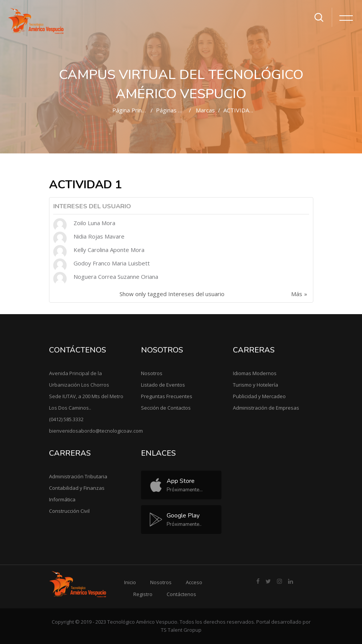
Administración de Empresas (266, 408)
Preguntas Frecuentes (167, 396)
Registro (143, 594)
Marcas (205, 110)
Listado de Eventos (163, 385)
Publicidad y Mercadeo (259, 396)
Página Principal (133, 110)
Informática (62, 499)
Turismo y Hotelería (256, 385)
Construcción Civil (69, 511)
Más (297, 294)
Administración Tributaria (78, 476)
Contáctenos (181, 594)
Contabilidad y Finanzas (77, 488)
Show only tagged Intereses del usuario (172, 294)
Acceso (194, 582)
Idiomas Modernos (255, 373)
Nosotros (152, 373)
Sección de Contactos (166, 408)
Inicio (130, 582)
